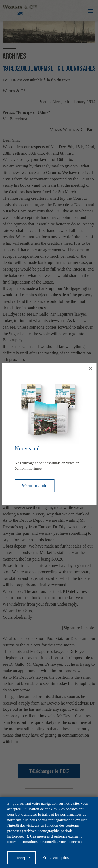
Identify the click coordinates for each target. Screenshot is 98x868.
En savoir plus (56, 860)
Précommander (35, 486)
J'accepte (21, 860)
